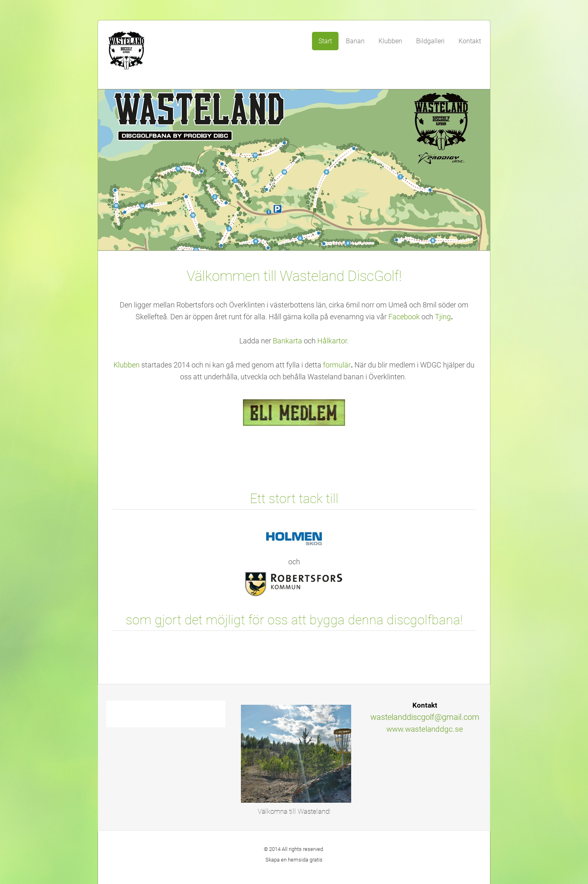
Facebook (404, 317)
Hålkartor (332, 341)
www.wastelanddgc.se (425, 729)
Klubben (127, 365)
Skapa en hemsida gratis (294, 860)
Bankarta (288, 341)
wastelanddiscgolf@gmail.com (425, 717)
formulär (337, 365)
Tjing (443, 317)
